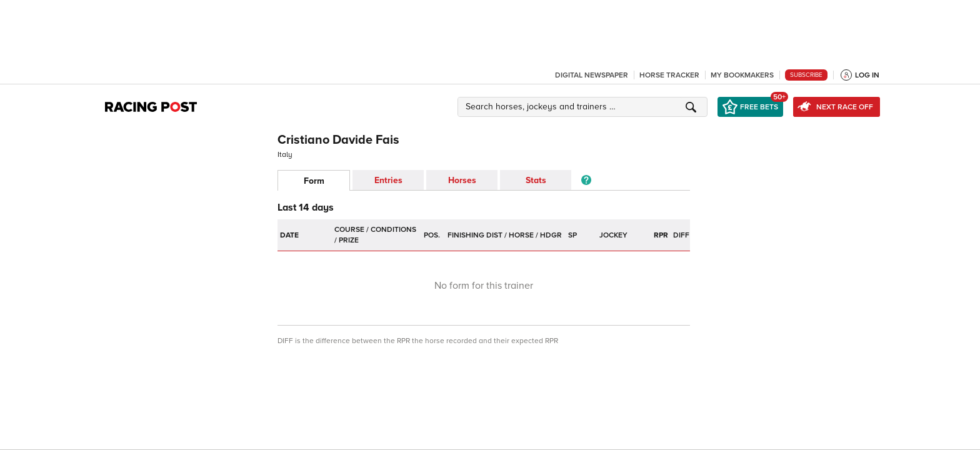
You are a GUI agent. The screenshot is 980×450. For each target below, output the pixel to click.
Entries (388, 180)
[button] (584, 107)
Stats (536, 180)
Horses (462, 180)
